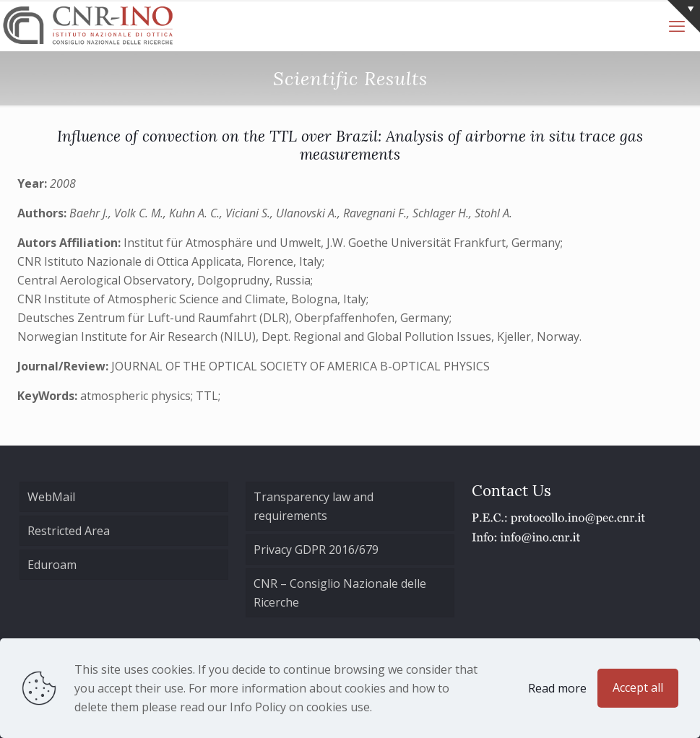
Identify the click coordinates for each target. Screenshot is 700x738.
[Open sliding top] (684, 16)
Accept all (638, 687)
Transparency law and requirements (314, 506)
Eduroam (52, 565)
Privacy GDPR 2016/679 (316, 550)
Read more (557, 688)
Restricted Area (69, 531)
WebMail (51, 497)
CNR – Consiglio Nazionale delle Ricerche (340, 593)
